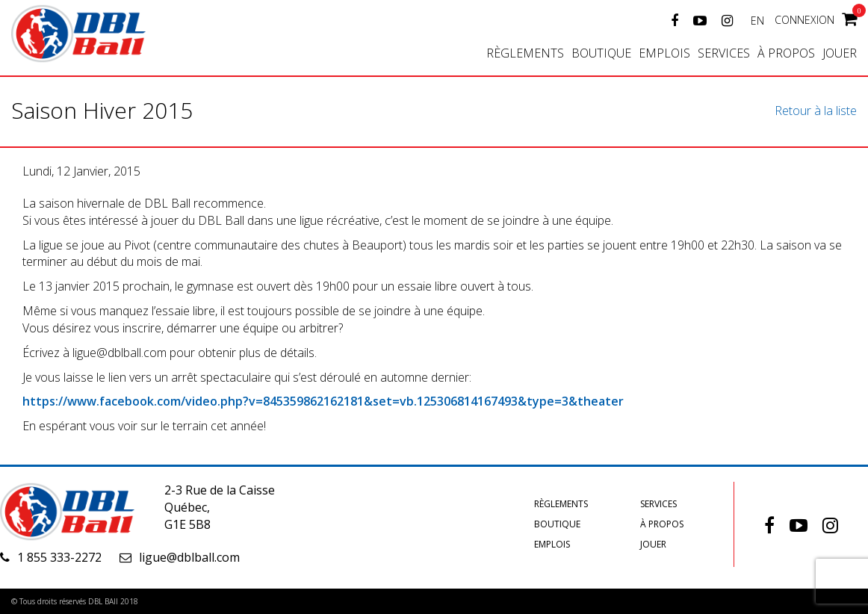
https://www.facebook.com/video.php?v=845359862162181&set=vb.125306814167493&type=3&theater (323, 401)
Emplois (664, 53)
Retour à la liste (816, 111)
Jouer (840, 53)
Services (724, 53)
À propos (786, 53)
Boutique (601, 53)
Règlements (525, 53)
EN (757, 21)
